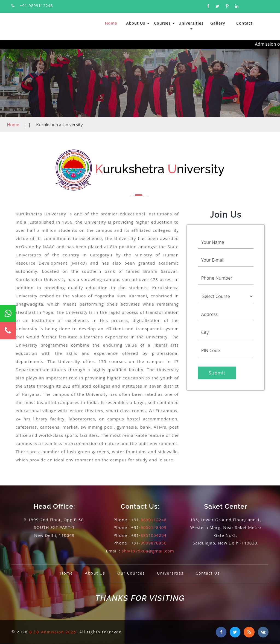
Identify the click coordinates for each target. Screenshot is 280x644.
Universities (191, 25)
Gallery (218, 23)
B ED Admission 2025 (53, 632)
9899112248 (154, 520)
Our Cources (131, 573)
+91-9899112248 (37, 6)
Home (111, 23)
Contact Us (209, 573)
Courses (164, 23)
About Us (138, 23)
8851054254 (154, 535)
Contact (244, 23)
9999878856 (154, 543)
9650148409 (154, 527)
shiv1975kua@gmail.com (148, 551)
